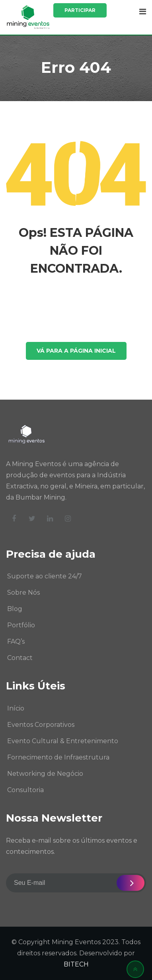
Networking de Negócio (45, 774)
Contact (20, 658)
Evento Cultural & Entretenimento (63, 741)
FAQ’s (16, 641)
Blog (15, 609)
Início (16, 708)
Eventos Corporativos (41, 725)
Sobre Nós (23, 592)
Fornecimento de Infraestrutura (58, 757)
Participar (80, 10)
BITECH (76, 964)
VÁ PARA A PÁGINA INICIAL (76, 351)
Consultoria (25, 790)
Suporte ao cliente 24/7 (45, 576)
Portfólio (21, 625)
